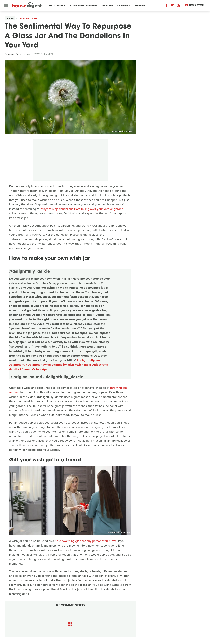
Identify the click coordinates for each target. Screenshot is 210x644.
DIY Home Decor (28, 18)
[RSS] (179, 6)
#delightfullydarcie (90, 360)
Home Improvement (83, 5)
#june (46, 369)
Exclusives (57, 5)
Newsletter (195, 5)
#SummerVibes (31, 369)
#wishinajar (83, 365)
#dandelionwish (63, 365)
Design (140, 5)
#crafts (14, 369)
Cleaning (124, 5)
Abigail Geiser (15, 54)
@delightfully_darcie (29, 271)
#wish (47, 365)
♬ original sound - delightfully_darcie (46, 377)
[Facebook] (166, 6)
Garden (107, 5)
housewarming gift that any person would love (86, 541)
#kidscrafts (100, 365)
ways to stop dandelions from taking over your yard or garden (82, 209)
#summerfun (18, 365)
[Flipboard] (173, 6)
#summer (35, 365)
